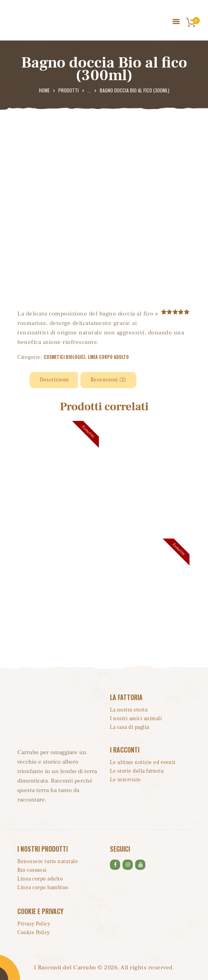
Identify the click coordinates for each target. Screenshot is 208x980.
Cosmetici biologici (64, 357)
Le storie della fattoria (137, 771)
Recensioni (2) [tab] (108, 380)
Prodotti (69, 90)
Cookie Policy (34, 933)
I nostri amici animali (136, 719)
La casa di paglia (130, 727)
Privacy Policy (34, 924)
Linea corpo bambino (43, 888)
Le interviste (125, 780)
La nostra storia (129, 710)
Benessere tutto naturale (48, 862)
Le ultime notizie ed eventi (143, 762)
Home (44, 90)
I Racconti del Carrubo (65, 968)
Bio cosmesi (32, 870)
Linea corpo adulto (108, 357)
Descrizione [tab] (55, 380)
